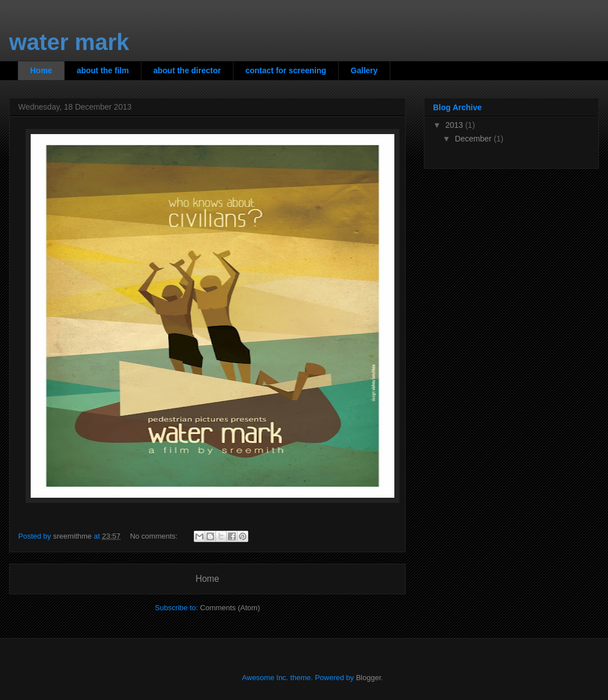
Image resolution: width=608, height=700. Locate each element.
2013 (455, 125)
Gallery (364, 70)
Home (41, 70)
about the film (103, 70)
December (474, 139)
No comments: (155, 536)
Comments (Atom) (230, 608)
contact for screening (286, 70)
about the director (187, 70)
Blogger (368, 678)
